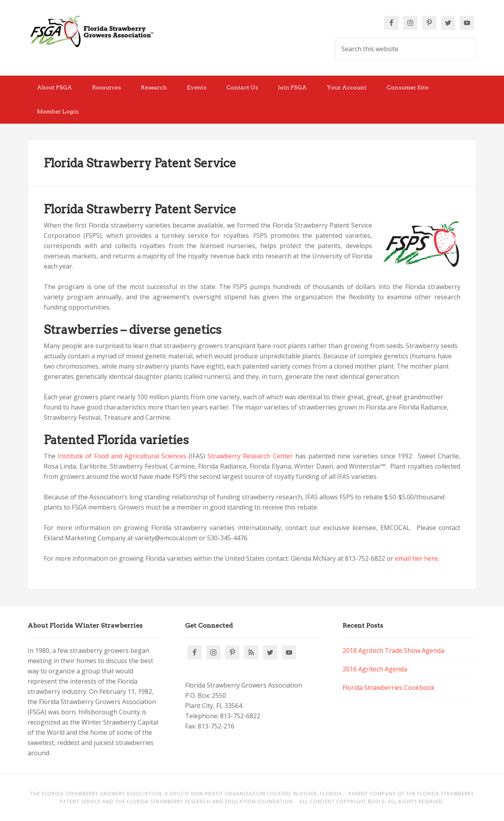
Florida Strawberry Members (91, 32)
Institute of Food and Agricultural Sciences (122, 456)
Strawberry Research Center (250, 456)
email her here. (417, 558)
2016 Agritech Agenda (375, 669)
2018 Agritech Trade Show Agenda (393, 650)
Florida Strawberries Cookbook (389, 688)
